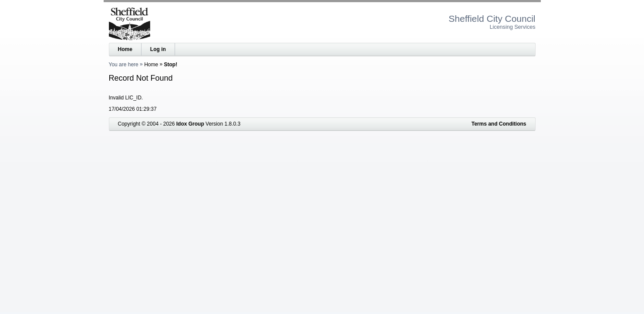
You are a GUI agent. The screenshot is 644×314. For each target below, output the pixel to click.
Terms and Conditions (499, 124)
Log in (158, 49)
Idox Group (190, 124)
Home (125, 49)
